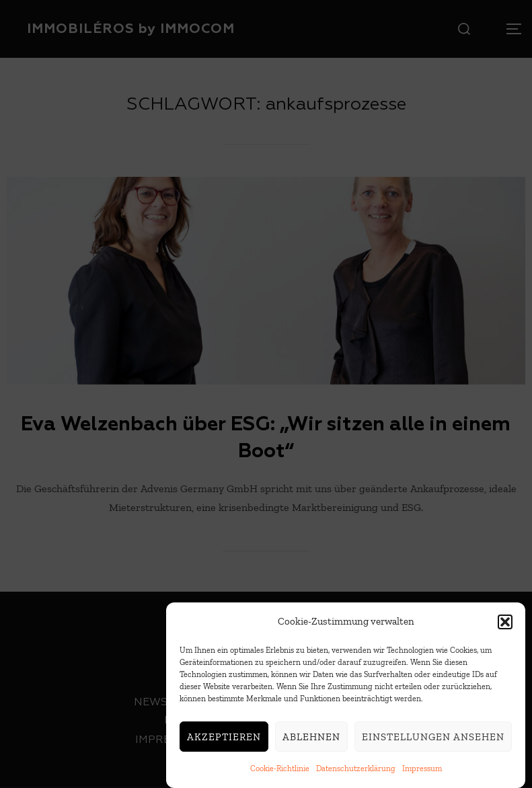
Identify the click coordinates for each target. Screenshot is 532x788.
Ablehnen (311, 740)
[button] (505, 625)
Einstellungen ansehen (433, 740)
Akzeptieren (224, 740)
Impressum (422, 772)
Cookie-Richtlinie (280, 772)
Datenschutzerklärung (356, 772)
